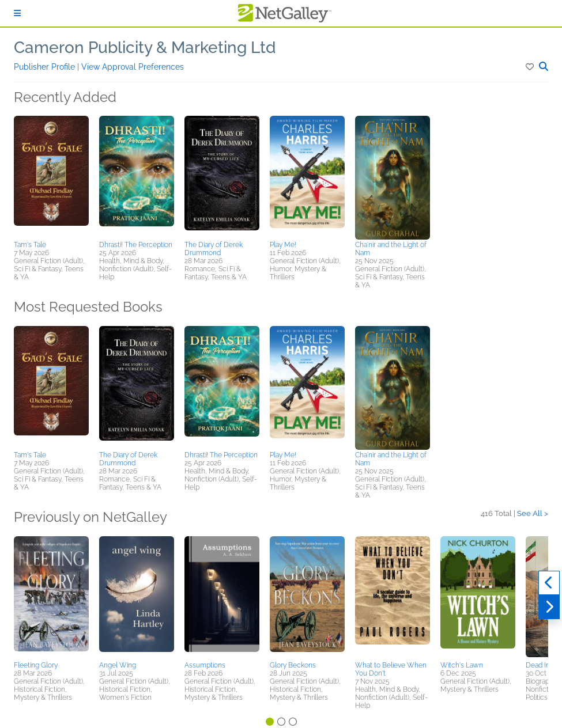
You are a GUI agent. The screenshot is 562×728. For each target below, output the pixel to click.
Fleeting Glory (36, 665)
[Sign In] (17, 13)
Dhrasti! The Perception (136, 245)
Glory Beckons (293, 665)
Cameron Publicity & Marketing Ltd (145, 48)
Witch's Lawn (462, 665)
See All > (533, 513)
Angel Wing (118, 665)
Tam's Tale (30, 245)
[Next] (549, 607)
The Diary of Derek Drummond (214, 249)
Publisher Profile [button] (46, 67)
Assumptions (205, 665)
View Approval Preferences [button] (133, 67)
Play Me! (283, 245)
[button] (531, 67)
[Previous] (549, 583)
